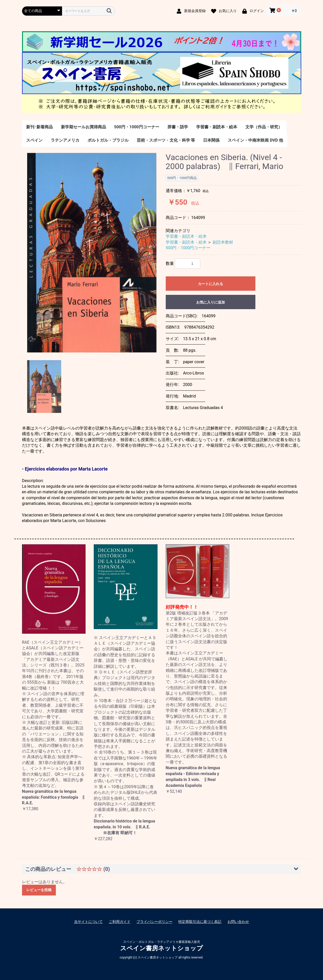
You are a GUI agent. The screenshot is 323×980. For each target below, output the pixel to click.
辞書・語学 (178, 127)
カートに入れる (211, 284)
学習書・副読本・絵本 (217, 127)
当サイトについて (88, 922)
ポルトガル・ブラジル (108, 140)
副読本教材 (223, 242)
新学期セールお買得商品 (84, 127)
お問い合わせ (238, 922)
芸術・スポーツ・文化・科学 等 (166, 140)
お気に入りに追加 (211, 302)
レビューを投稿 (39, 890)
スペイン (34, 140)
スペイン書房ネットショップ (161, 948)
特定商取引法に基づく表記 (200, 922)
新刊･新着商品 (39, 127)
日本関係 (211, 140)
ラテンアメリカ (65, 140)
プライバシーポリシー (154, 922)
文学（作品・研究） (264, 127)
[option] (92, 253)
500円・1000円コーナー (137, 127)
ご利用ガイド (120, 922)
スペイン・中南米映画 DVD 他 (255, 140)
